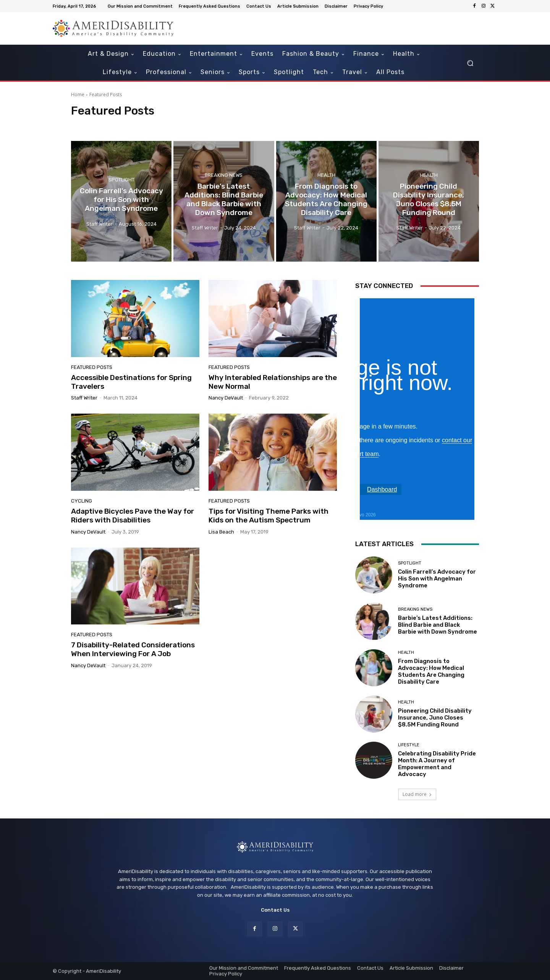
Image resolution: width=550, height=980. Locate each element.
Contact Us (275, 910)
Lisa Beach (221, 532)
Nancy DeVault (226, 398)
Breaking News (224, 175)
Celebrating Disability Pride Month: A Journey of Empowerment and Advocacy (437, 764)
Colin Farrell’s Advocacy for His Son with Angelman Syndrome (437, 579)
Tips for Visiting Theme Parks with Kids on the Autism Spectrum (269, 516)
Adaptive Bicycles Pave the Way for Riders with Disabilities (133, 516)
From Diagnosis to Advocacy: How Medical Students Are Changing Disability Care (431, 671)
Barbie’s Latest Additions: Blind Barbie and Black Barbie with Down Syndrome (438, 625)
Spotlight (121, 180)
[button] (470, 63)
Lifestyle (409, 745)
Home (78, 95)
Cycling (82, 501)
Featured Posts (92, 367)
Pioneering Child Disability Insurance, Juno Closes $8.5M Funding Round (435, 718)
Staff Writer (84, 398)
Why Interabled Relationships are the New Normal (273, 382)
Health (326, 175)
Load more (417, 794)
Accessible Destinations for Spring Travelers (131, 382)
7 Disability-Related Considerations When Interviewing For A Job (133, 649)
